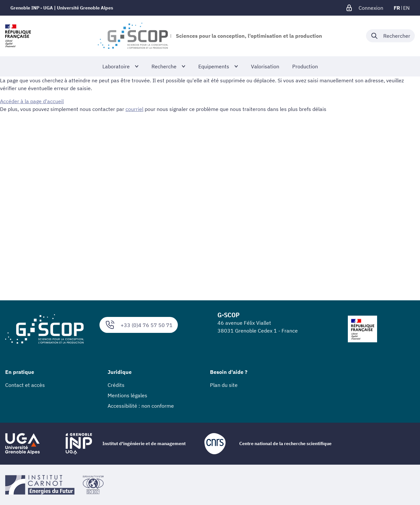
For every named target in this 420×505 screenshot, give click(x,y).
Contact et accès (25, 385)
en (406, 8)
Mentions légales (127, 395)
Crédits (116, 385)
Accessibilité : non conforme (141, 406)
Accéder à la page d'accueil (32, 101)
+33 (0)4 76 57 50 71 (139, 325)
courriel (134, 109)
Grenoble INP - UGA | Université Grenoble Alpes (62, 8)
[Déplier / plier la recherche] (390, 36)
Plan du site (224, 385)
